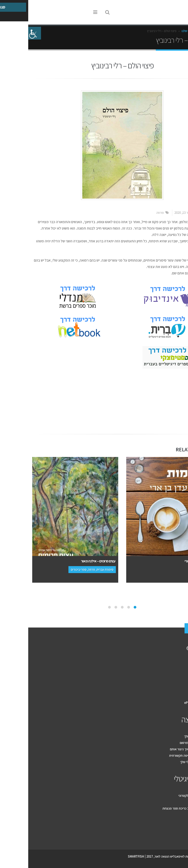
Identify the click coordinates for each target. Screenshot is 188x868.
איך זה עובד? (176, 664)
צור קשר (170, 629)
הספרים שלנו (161, 31)
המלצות (179, 690)
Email (168, 412)
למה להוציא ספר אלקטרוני (167, 796)
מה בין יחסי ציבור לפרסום (168, 743)
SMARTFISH (108, 856)
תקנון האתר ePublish (170, 703)
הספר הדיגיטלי (165, 779)
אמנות (173, 390)
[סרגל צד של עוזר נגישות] (6, 33)
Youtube (170, 834)
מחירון (180, 683)
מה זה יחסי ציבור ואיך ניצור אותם (163, 749)
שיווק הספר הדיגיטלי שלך (168, 762)
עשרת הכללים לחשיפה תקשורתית (162, 755)
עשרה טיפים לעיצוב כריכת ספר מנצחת (159, 808)
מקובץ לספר (176, 802)
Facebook (178, 412)
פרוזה (132, 213)
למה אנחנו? (177, 671)
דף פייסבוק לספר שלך (170, 736)
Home (179, 31)
